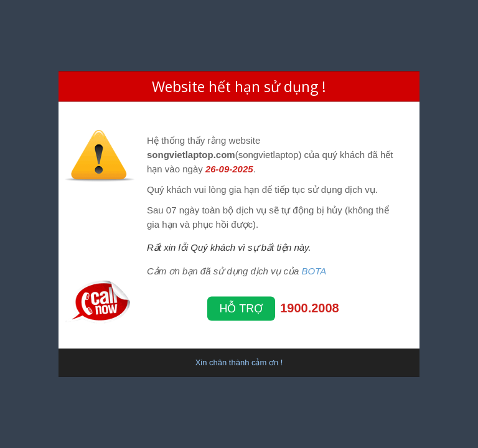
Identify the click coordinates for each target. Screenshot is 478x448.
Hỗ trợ (241, 308)
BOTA (314, 270)
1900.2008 (310, 307)
